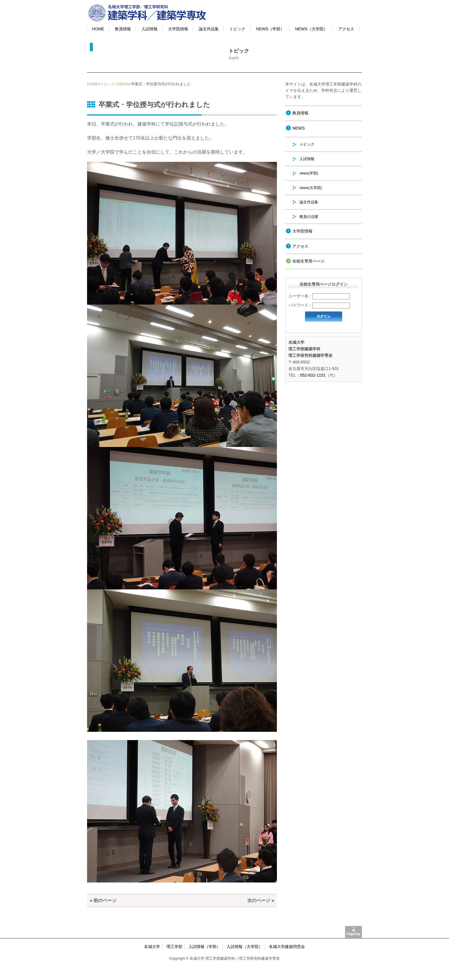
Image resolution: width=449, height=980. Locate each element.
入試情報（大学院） (245, 947)
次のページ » (261, 900)
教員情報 (123, 29)
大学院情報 (178, 29)
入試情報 (149, 29)
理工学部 (174, 947)
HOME (98, 29)
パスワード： (300, 305)
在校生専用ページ (308, 261)
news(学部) (309, 173)
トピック (237, 29)
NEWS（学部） (270, 29)
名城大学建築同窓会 (287, 947)
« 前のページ (103, 900)
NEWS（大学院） (311, 29)
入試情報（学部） (204, 947)
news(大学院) (311, 188)
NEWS (124, 84)
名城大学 (152, 947)
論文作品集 (209, 29)
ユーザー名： (300, 296)
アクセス (346, 29)
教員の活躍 (309, 217)
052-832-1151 (313, 375)
